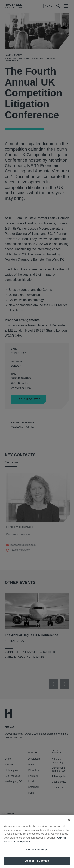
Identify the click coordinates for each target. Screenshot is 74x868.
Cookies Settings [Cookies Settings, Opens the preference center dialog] (37, 853)
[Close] (69, 824)
